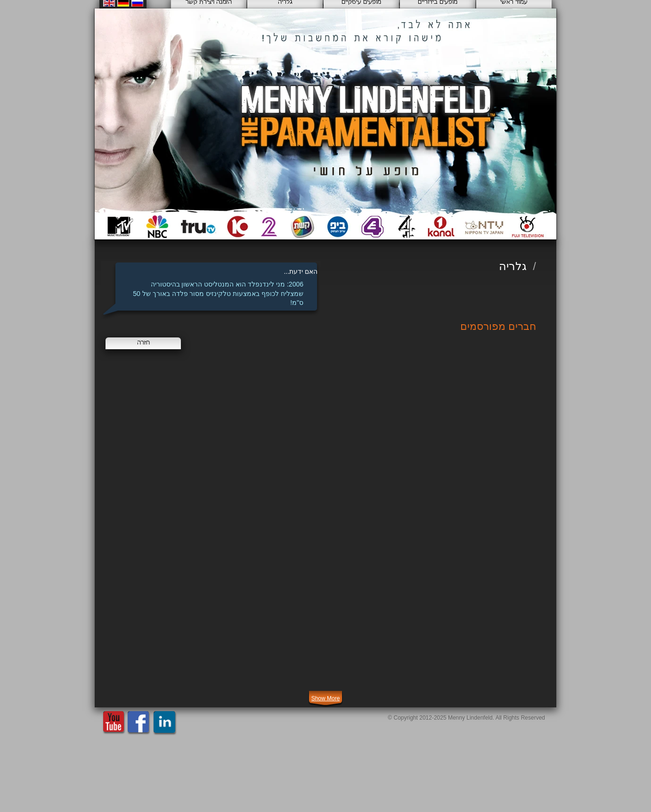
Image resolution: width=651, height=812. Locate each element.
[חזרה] (143, 343)
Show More (326, 698)
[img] (174, 404)
